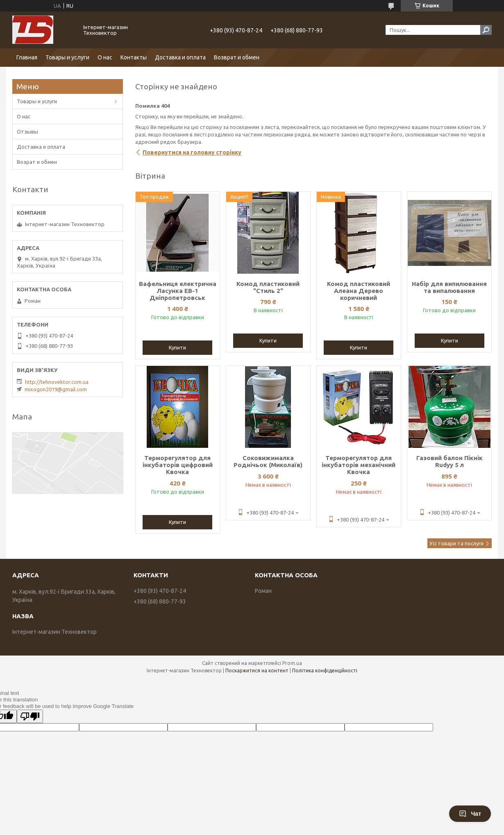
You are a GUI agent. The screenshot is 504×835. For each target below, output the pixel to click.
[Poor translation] (30, 716)
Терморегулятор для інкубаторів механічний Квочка (359, 465)
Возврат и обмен (237, 57)
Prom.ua (292, 663)
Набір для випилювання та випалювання (449, 287)
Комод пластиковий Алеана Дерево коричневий (359, 291)
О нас (105, 57)
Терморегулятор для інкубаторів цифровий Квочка (178, 465)
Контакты (134, 57)
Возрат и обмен (37, 162)
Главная (27, 57)
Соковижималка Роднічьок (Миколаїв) (268, 461)
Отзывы (27, 132)
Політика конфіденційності (325, 670)
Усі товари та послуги (456, 543)
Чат (470, 814)
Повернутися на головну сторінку (192, 152)
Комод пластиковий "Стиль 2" (268, 287)
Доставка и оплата (180, 57)
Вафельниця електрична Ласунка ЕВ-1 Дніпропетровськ (178, 291)
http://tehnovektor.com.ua (57, 382)
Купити (177, 347)
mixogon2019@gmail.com (56, 389)
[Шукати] (486, 30)
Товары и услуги (67, 57)
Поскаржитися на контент (257, 670)
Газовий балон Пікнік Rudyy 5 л (450, 461)
